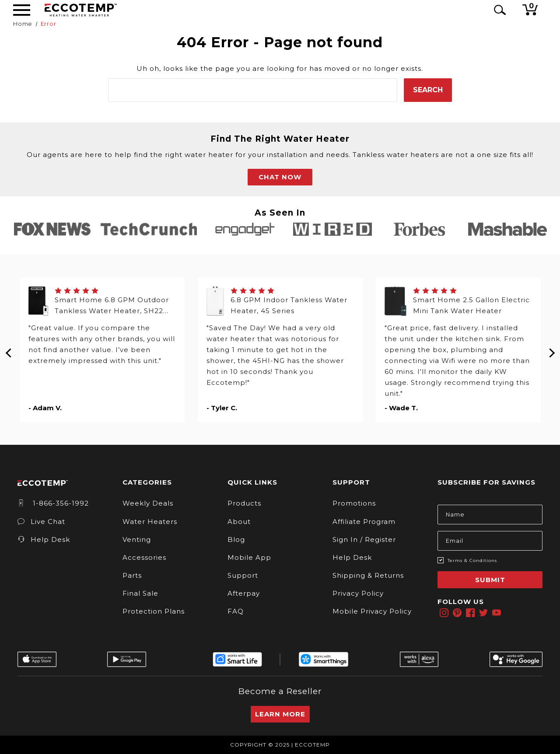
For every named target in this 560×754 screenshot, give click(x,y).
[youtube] (497, 613)
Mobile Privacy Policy (372, 611)
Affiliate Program (364, 522)
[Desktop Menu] (22, 10)
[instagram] (444, 613)
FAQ (236, 611)
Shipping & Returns (368, 575)
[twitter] (483, 613)
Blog (236, 539)
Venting (137, 539)
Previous (9, 350)
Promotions (354, 503)
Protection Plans (154, 611)
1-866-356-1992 (53, 503)
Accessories (144, 557)
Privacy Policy (358, 593)
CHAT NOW (280, 177)
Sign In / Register (364, 539)
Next (551, 350)
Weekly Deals (148, 503)
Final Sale (140, 593)
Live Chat (41, 522)
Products (244, 503)
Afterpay (244, 593)
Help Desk (44, 539)
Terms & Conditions (472, 560)
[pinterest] (457, 613)
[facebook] (470, 613)
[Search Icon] (498, 10)
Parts (132, 575)
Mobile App (249, 557)
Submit (490, 580)
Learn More (280, 714)
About (239, 522)
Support (243, 575)
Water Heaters (150, 522)
